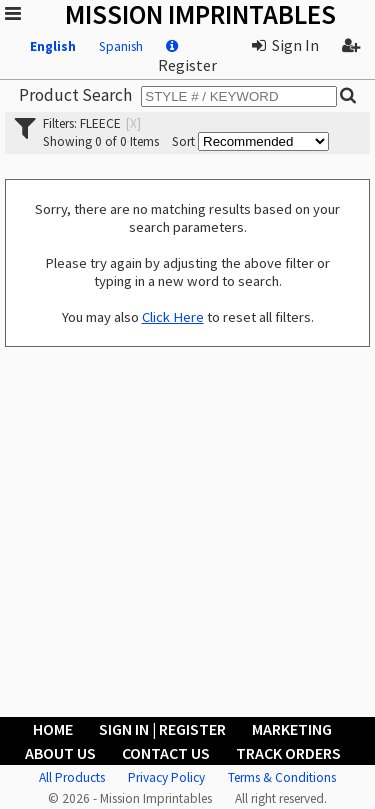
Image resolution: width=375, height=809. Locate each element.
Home (53, 729)
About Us (60, 753)
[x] (133, 123)
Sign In (285, 45)
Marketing (292, 729)
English (53, 46)
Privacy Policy (166, 777)
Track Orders (288, 753)
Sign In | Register (162, 729)
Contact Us (166, 753)
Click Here (173, 317)
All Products (72, 777)
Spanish (121, 46)
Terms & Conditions (282, 777)
